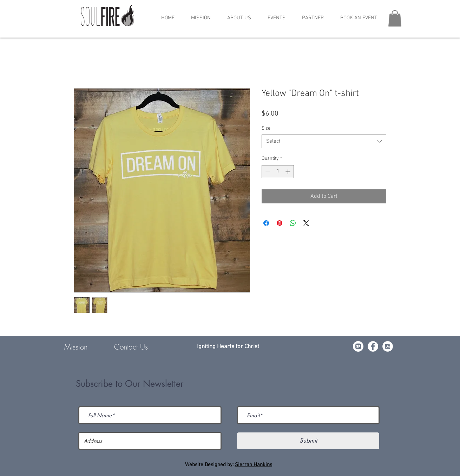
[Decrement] (267, 172)
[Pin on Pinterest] (280, 223)
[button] (276, 18)
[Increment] (288, 172)
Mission (76, 347)
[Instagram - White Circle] (388, 346)
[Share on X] (306, 223)
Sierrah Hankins (254, 465)
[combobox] (324, 141)
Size (266, 128)
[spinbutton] (278, 172)
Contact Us (131, 347)
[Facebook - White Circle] (373, 346)
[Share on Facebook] (266, 223)
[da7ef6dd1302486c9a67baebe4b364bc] (358, 346)
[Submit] (308, 441)
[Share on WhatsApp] (293, 223)
